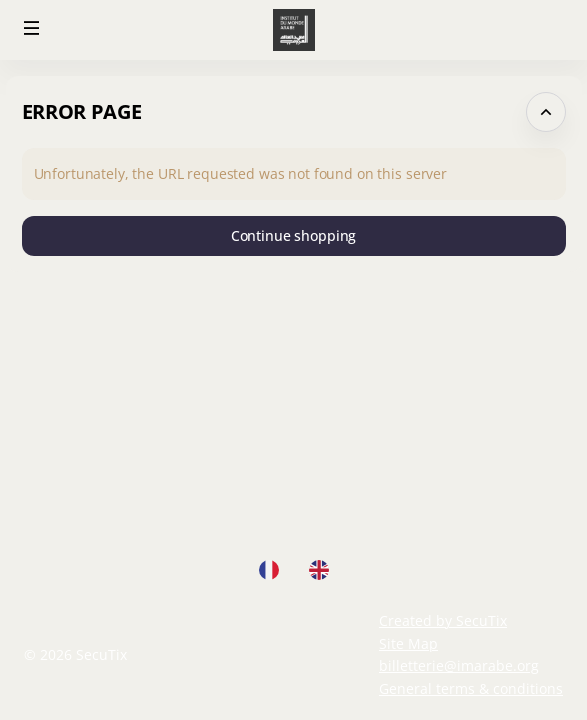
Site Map (408, 643)
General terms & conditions (471, 688)
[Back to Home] (294, 30)
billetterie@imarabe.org (459, 665)
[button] (32, 28)
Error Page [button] (82, 111)
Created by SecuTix (443, 620)
